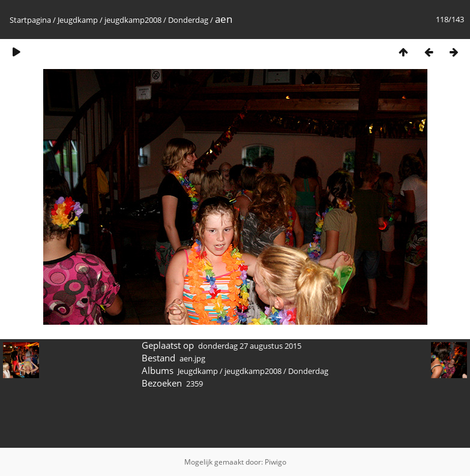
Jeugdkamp (78, 20)
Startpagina (30, 20)
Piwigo (276, 462)
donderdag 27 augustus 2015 (250, 346)
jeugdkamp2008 (133, 20)
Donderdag (188, 20)
